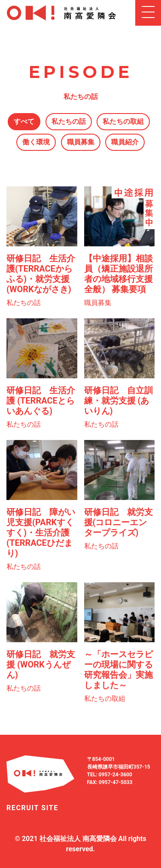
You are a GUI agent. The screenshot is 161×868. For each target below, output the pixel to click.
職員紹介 (125, 142)
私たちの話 (69, 121)
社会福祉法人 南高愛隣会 (78, 839)
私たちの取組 (123, 121)
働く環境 (36, 142)
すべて (24, 121)
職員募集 (81, 142)
